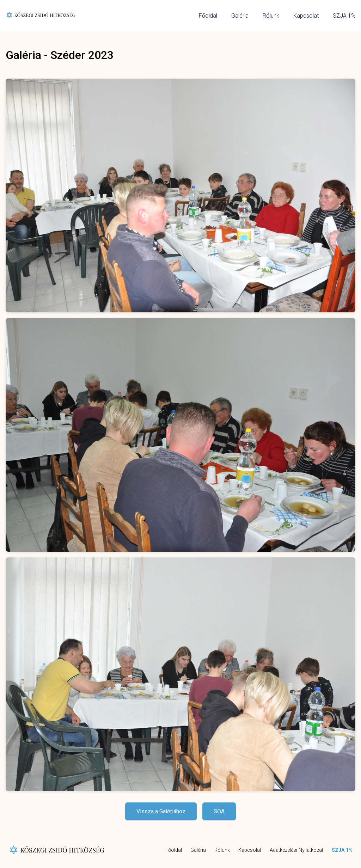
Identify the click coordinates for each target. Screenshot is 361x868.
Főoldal (208, 16)
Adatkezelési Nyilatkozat (296, 850)
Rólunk (271, 16)
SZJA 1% (344, 16)
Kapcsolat (306, 16)
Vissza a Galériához (161, 811)
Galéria (240, 16)
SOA (219, 811)
